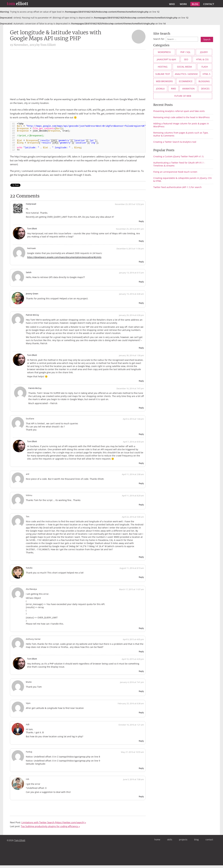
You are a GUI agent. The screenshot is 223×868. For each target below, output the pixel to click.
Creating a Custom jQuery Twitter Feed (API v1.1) (178, 156)
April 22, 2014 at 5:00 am (133, 519)
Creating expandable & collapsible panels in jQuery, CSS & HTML (183, 179)
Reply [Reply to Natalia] (141, 580)
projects (183, 842)
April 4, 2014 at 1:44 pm (133, 422)
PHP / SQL (185, 52)
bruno (29, 685)
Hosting (163, 67)
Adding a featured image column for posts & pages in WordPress (181, 125)
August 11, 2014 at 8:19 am (132, 571)
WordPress (164, 52)
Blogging (204, 81)
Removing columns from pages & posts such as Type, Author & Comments (181, 134)
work (183, 4)
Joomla (160, 89)
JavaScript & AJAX (166, 59)
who (172, 4)
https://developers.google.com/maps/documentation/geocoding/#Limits (64, 260)
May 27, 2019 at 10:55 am (132, 755)
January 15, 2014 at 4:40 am (131, 297)
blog (195, 4)
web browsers (164, 81)
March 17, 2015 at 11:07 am (131, 592)
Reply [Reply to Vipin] (141, 715)
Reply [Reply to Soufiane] (141, 437)
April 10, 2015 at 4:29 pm (133, 662)
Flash (205, 67)
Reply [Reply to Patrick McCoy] (141, 351)
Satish (29, 275)
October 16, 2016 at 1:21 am (131, 727)
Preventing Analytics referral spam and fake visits (179, 111)
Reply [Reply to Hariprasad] (141, 224)
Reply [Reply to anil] (141, 486)
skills (170, 842)
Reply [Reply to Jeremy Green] (141, 306)
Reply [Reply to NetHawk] (141, 264)
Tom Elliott (32, 231)
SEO (186, 59)
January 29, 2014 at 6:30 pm (131, 318)
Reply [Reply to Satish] (141, 284)
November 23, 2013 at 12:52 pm (129, 207)
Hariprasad (31, 206)
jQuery (204, 52)
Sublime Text (163, 74)
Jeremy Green (32, 296)
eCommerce (186, 81)
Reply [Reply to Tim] (141, 560)
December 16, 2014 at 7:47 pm (130, 391)
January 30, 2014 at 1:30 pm (131, 358)
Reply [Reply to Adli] (141, 744)
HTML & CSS (202, 59)
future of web (183, 96)
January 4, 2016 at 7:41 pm (132, 685)
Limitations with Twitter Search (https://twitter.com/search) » (54, 825)
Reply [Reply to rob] (141, 799)
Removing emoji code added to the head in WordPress (181, 117)
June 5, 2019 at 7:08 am (133, 782)
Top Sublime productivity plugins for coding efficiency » (50, 829)
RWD (173, 89)
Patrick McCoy (32, 318)
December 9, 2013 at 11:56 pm (130, 251)
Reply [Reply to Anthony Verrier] (141, 654)
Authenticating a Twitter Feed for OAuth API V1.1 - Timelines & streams (179, 164)
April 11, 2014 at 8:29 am (133, 498)
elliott (17, 4)
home (157, 842)
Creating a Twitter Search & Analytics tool (175, 142)
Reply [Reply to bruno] (141, 694)
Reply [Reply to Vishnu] (141, 507)
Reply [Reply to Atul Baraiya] (141, 631)
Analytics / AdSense (186, 74)
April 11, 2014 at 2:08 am (133, 477)
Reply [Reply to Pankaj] (141, 771)
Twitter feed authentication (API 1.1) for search (177, 187)
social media (184, 67)
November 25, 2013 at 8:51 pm (130, 231)
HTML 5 (206, 74)
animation (188, 89)
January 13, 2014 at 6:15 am (131, 275)
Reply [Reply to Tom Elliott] (141, 244)
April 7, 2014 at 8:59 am (133, 444)
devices (205, 89)
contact (209, 4)
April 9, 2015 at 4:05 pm (133, 642)
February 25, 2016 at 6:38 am (131, 706)
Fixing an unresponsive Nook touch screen (175, 172)
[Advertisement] (78, 74)
